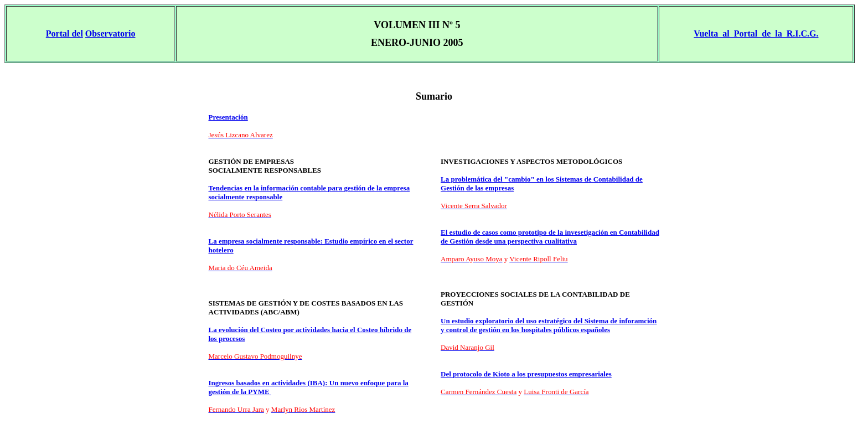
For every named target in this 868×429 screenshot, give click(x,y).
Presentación (228, 117)
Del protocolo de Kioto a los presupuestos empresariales (526, 374)
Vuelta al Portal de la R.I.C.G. (756, 33)
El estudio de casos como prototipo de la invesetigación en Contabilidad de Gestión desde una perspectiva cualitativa (550, 237)
